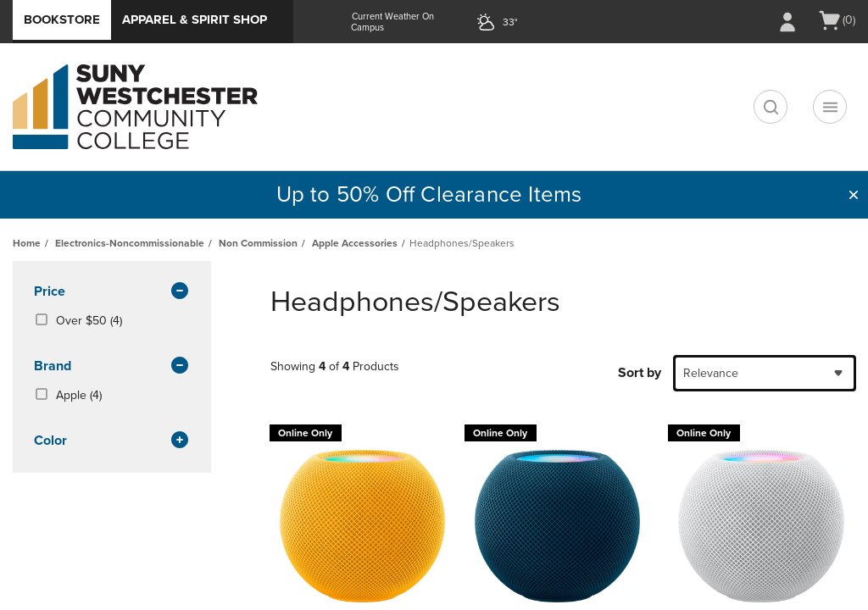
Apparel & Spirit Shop (195, 19)
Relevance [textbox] (711, 373)
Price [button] (112, 292)
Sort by (640, 373)
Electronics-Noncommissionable (130, 243)
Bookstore (62, 19)
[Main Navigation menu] (830, 107)
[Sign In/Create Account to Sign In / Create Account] (787, 22)
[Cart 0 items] (836, 20)
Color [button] (112, 441)
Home (27, 243)
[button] (854, 195)
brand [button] (112, 367)
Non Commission (258, 243)
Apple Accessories (355, 243)
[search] (771, 107)
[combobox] (765, 373)
